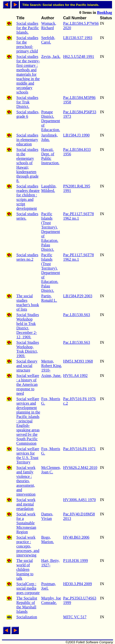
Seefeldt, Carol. (48, 40)
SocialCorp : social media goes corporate (28, 588)
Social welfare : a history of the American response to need (28, 384)
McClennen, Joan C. (51, 470)
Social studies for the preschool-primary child (27, 44)
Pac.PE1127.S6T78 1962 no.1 (79, 216)
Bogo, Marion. (47, 540)
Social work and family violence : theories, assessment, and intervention (26, 481)
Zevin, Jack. (51, 57)
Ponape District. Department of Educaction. (51, 121)
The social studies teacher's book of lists (28, 303)
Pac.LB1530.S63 (77, 315)
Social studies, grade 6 (28, 114)
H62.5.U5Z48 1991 (79, 57)
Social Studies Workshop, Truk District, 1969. (28, 349)
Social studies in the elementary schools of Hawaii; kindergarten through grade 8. (27, 165)
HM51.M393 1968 (78, 361)
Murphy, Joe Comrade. (51, 600)
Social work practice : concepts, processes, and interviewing (28, 546)
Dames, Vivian (47, 516)
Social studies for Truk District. (27, 102)
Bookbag (105, 12)
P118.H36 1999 (76, 561)
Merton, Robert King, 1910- (52, 366)
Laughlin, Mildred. (49, 188)
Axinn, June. (51, 376)
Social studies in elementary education (27, 140)
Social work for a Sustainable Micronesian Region (26, 523)
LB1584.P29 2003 (78, 296)
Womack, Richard (49, 26)
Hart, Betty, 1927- (50, 563)
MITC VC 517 (75, 617)
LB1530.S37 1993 (78, 38)
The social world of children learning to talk (25, 569)
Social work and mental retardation (26, 504)
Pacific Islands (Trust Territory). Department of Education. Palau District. (51, 232)
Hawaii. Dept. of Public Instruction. (50, 156)
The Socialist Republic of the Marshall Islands (27, 605)
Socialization (27, 617)
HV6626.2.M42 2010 (80, 468)
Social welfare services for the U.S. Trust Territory (28, 455)
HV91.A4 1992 (75, 376)
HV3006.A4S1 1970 (80, 500)
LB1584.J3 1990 (76, 135)
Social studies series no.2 (27, 257)
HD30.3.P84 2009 (78, 584)
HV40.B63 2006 (76, 537)
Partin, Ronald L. (49, 298)
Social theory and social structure (27, 366)
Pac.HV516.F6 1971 (79, 449)
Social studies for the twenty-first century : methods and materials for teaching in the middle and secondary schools (28, 74)
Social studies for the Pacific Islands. (28, 28)
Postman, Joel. (48, 586)
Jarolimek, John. (49, 137)
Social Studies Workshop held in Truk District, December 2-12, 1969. (28, 326)
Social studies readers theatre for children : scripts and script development (28, 197)
